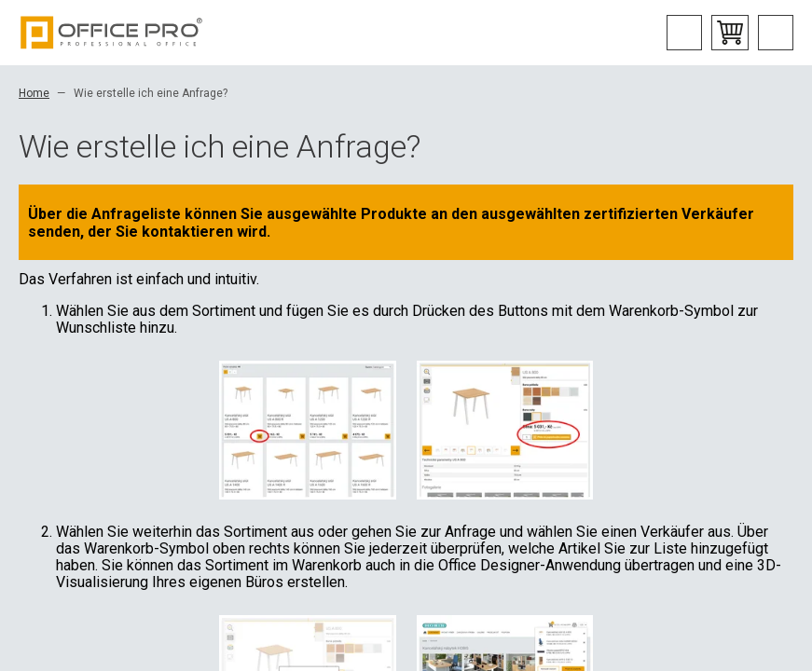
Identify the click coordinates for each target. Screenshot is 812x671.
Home (34, 93)
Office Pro (112, 33)
